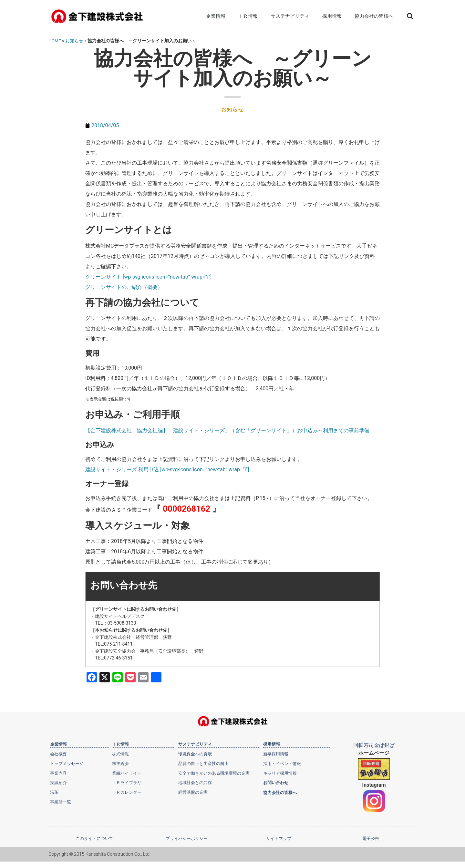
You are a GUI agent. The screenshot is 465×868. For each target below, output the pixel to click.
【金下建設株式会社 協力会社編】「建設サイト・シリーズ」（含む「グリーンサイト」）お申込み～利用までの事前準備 (227, 430)
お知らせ (74, 41)
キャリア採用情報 (280, 773)
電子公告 (371, 838)
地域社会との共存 (195, 782)
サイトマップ (279, 838)
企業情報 (216, 16)
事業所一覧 (61, 801)
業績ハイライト (127, 773)
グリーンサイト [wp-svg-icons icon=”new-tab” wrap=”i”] (148, 277)
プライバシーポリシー (187, 838)
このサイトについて (94, 838)
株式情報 (120, 754)
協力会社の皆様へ (374, 16)
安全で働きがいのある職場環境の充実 (214, 773)
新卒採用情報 (276, 754)
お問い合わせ (276, 782)
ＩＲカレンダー (127, 792)
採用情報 (332, 16)
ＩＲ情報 (248, 16)
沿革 (54, 792)
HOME (55, 41)
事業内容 (58, 773)
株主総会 (120, 763)
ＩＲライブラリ (127, 782)
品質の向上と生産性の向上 (203, 763)
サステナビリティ (290, 16)
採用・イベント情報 (282, 763)
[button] (410, 16)
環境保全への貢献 (195, 754)
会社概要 (58, 754)
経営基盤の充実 (193, 792)
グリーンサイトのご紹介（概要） (124, 287)
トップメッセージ (67, 763)
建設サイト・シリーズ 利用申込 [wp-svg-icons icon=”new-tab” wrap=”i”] (167, 470)
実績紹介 (58, 782)
